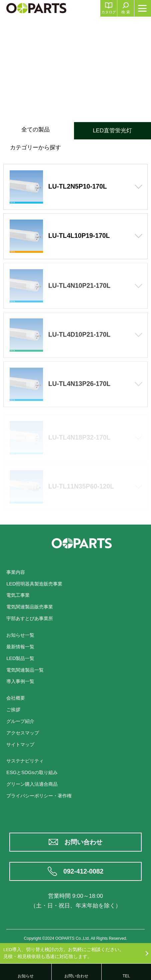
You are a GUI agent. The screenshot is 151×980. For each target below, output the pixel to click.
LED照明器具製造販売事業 (34, 584)
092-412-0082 (83, 871)
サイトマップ (20, 744)
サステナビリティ (25, 761)
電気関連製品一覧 (25, 670)
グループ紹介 (20, 721)
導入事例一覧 (20, 681)
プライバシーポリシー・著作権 (39, 796)
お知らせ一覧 (20, 635)
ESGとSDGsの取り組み (32, 772)
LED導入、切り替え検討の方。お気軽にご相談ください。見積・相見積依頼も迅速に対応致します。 (64, 953)
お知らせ (26, 976)
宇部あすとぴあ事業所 (30, 618)
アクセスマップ (23, 733)
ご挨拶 (13, 710)
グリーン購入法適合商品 (32, 784)
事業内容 (16, 572)
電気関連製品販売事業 (30, 607)
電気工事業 (18, 595)
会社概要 (16, 698)
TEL (126, 976)
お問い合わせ (83, 842)
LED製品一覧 (20, 658)
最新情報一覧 (20, 647)
